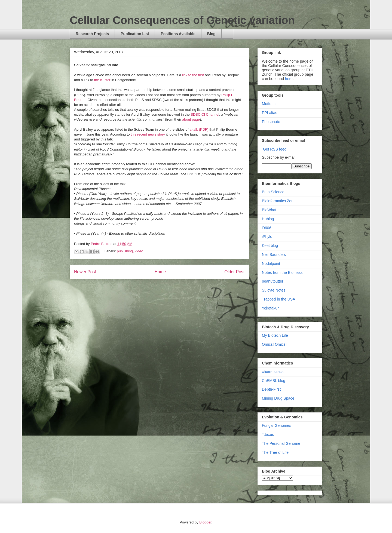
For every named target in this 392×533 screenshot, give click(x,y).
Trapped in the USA (278, 299)
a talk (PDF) (199, 129)
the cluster (102, 80)
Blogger (205, 522)
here (289, 79)
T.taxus (268, 434)
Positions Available (178, 34)
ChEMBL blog (274, 381)
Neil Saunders (274, 255)
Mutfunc (269, 104)
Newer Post (85, 272)
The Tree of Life (275, 452)
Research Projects (92, 34)
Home (160, 272)
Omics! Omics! (274, 344)
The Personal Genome (281, 443)
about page (191, 119)
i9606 (267, 228)
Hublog (268, 219)
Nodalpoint (271, 264)
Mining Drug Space (278, 398)
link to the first (193, 75)
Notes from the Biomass (282, 272)
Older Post (234, 272)
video (139, 251)
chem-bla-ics (273, 372)
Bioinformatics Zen (278, 201)
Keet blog (270, 246)
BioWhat (269, 210)
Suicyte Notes (274, 290)
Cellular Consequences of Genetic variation (182, 20)
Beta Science (273, 192)
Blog (211, 34)
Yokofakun (271, 308)
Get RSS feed (275, 149)
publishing (125, 251)
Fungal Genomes (276, 425)
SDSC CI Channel (205, 114)
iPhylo (267, 237)
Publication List (135, 34)
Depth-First (271, 389)
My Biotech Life (275, 335)
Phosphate (271, 122)
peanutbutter (273, 281)
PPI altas (269, 113)
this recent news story (148, 134)
